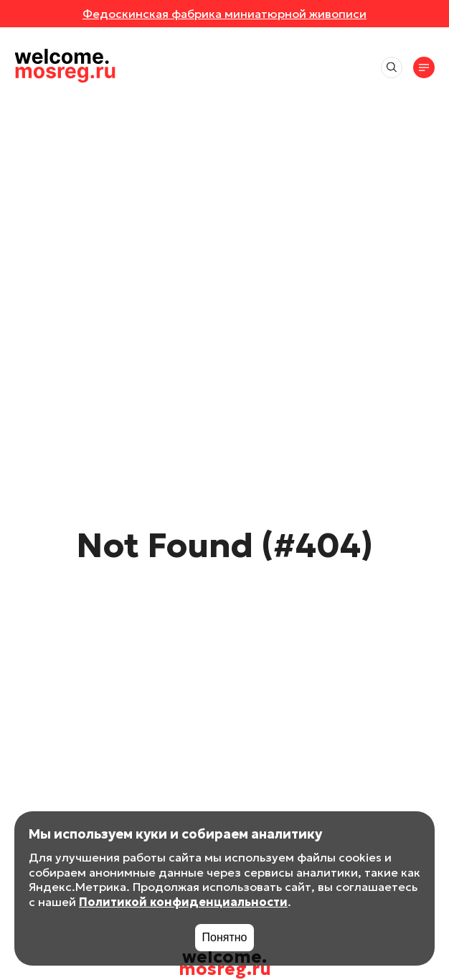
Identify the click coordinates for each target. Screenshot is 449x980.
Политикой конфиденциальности (183, 902)
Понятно (225, 937)
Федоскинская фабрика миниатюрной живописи (225, 14)
